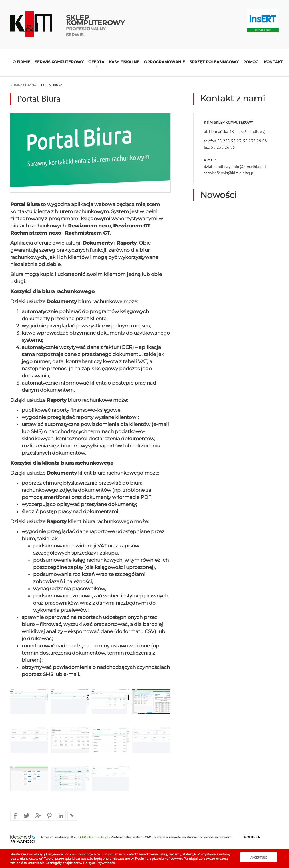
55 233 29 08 (255, 141)
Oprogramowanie (165, 62)
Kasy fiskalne (124, 62)
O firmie (21, 62)
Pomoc (251, 62)
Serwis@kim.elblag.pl (236, 173)
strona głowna (23, 85)
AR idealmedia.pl (95, 837)
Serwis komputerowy (59, 62)
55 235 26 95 (223, 147)
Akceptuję (259, 857)
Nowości (218, 195)
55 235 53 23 (229, 141)
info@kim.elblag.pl (249, 167)
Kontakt (273, 62)
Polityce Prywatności (99, 863)
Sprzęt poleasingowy (214, 62)
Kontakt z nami (233, 98)
